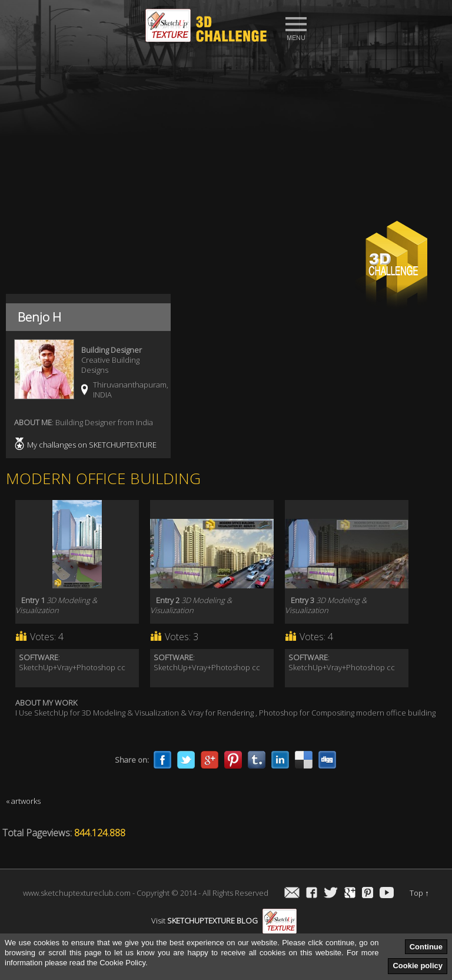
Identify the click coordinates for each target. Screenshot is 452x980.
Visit (224, 921)
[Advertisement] (226, 136)
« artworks (23, 801)
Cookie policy (418, 966)
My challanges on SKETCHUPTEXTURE (92, 445)
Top (419, 893)
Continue (426, 947)
